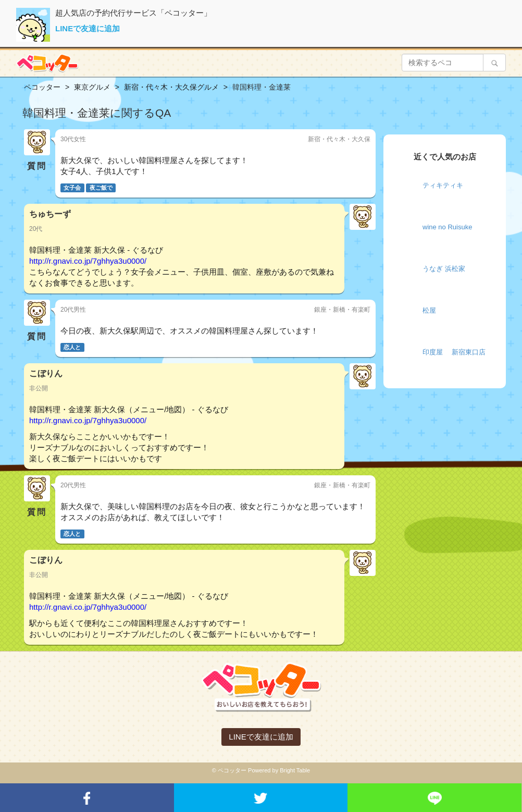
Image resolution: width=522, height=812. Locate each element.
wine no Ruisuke (447, 227)
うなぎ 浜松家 (444, 269)
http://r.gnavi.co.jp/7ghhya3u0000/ (88, 261)
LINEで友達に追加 (88, 28)
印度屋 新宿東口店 (454, 352)
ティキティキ (443, 185)
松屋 (429, 310)
